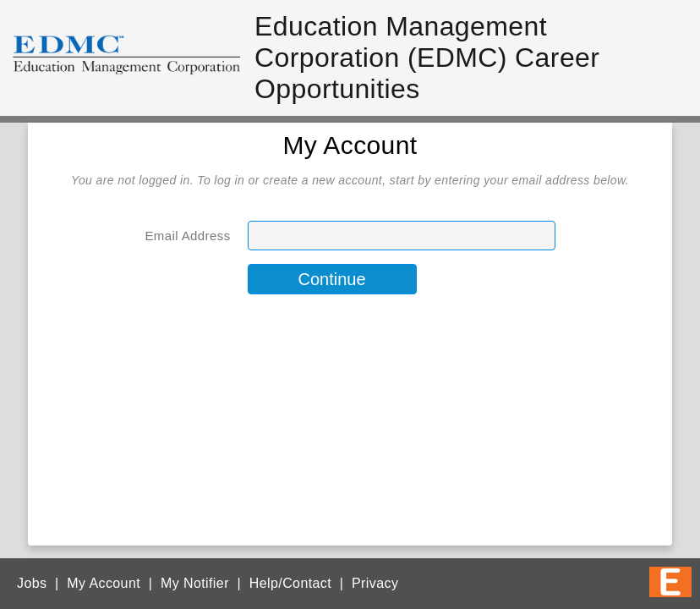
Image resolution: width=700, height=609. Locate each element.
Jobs (32, 583)
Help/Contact (290, 583)
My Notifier (195, 583)
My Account (104, 583)
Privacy (375, 583)
